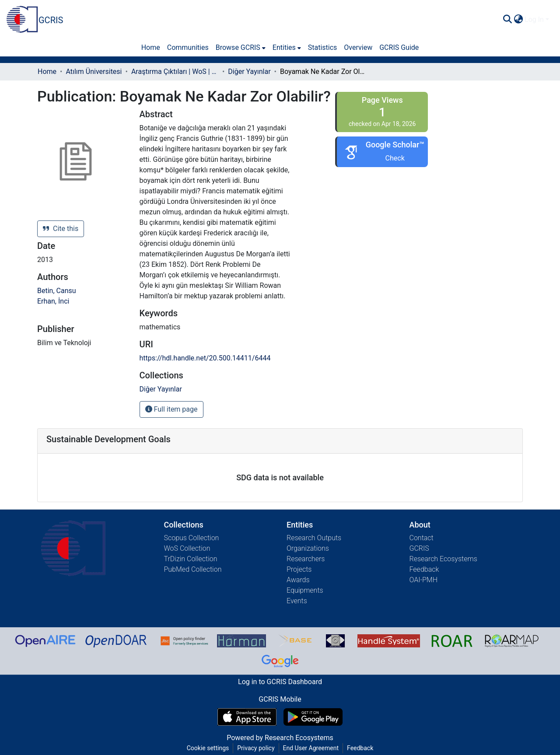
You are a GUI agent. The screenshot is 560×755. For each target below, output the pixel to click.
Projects (299, 569)
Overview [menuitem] (358, 47)
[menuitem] (518, 20)
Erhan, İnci (53, 301)
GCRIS (419, 548)
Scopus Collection (192, 538)
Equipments (305, 590)
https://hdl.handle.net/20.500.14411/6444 (205, 358)
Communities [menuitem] (188, 47)
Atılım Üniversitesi (94, 72)
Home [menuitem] (151, 47)
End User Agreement (311, 748)
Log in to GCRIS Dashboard (280, 682)
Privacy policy (256, 748)
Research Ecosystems (443, 559)
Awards (298, 580)
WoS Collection (187, 548)
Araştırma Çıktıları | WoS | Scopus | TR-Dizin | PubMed (175, 72)
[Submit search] (507, 20)
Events (297, 601)
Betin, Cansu (57, 291)
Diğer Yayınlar (249, 72)
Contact (422, 538)
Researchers (306, 559)
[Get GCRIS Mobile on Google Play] (313, 717)
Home (47, 72)
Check (395, 158)
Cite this (61, 229)
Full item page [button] (171, 409)
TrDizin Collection (191, 559)
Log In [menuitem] (534, 19)
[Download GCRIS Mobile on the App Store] (247, 717)
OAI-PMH (424, 580)
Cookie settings (208, 748)
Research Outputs (314, 538)
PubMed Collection (193, 569)
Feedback (424, 569)
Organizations (308, 548)
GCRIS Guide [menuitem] (399, 47)
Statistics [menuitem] (323, 47)
